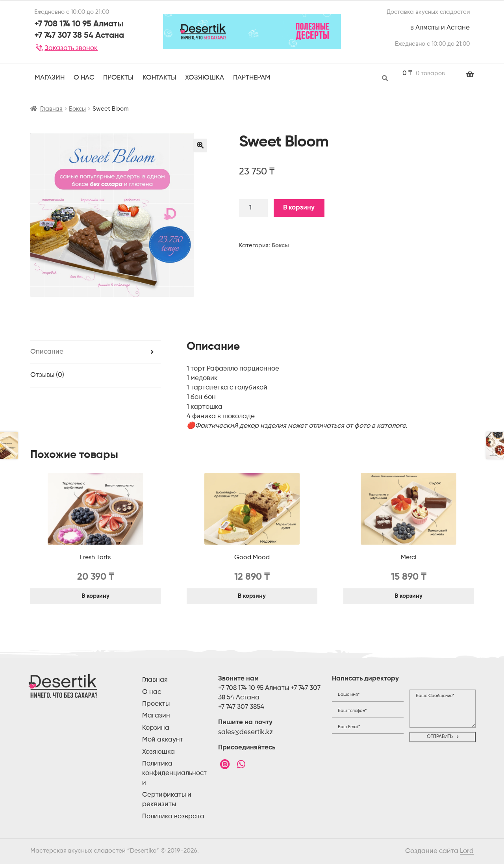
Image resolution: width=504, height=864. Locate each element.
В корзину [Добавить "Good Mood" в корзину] (252, 596)
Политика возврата (173, 817)
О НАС (84, 78)
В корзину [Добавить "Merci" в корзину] (409, 596)
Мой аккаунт (163, 740)
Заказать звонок (66, 48)
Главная (51, 109)
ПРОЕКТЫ (118, 78)
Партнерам (252, 78)
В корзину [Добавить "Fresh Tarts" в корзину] (95, 596)
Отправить (440, 737)
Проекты (156, 704)
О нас (152, 692)
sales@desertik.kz (246, 732)
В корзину (299, 208)
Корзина (156, 728)
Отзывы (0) (47, 375)
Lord (467, 851)
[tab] (95, 352)
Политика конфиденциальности (174, 773)
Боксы (77, 109)
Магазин (50, 78)
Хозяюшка (205, 78)
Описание (47, 352)
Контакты (159, 78)
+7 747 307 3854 (241, 707)
